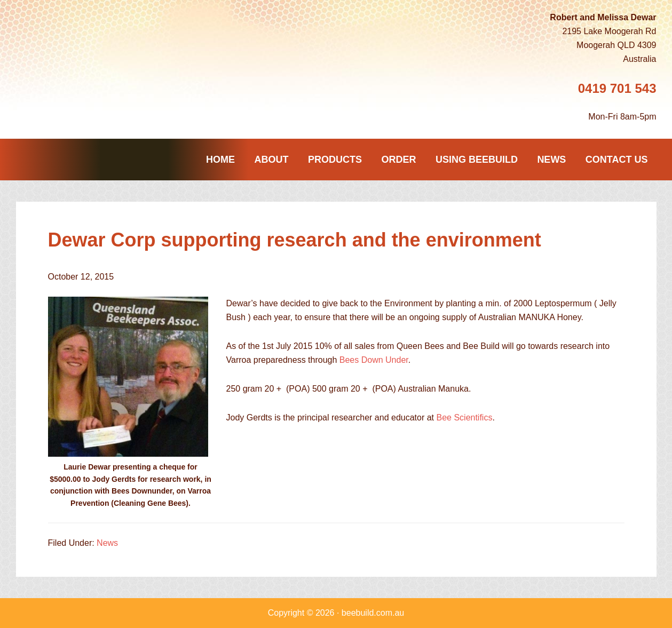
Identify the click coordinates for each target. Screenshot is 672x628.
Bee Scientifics (464, 418)
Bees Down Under (374, 360)
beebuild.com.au (373, 613)
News (107, 543)
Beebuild (85, 73)
